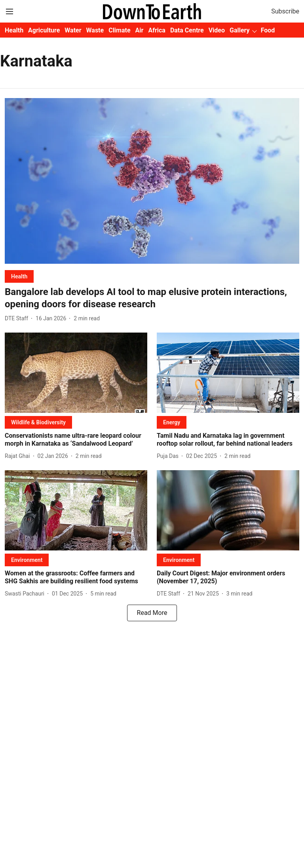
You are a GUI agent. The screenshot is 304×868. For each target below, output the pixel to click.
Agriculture (44, 30)
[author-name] (18, 319)
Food (268, 30)
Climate (119, 30)
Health (14, 30)
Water (73, 30)
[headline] (152, 298)
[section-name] (19, 276)
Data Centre (187, 30)
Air (140, 30)
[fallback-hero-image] (152, 181)
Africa (157, 30)
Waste (95, 30)
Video (217, 30)
